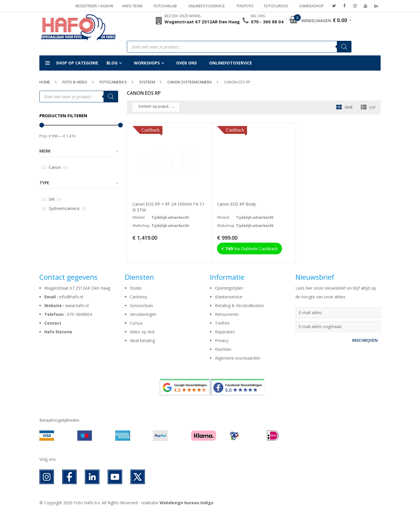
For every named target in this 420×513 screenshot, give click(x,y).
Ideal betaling (142, 340)
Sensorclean (141, 305)
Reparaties (225, 332)
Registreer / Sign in (94, 6)
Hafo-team (132, 6)
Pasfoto (245, 6)
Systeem (147, 82)
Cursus (136, 323)
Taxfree (222, 323)
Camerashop (311, 6)
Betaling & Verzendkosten (239, 305)
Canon (54, 167)
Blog (112, 63)
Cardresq (138, 297)
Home (45, 82)
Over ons (187, 63)
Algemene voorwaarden (238, 358)
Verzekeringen (143, 314)
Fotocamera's (113, 82)
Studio (136, 288)
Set (51, 199)
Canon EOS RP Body (236, 204)
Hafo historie (58, 332)
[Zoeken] (344, 47)
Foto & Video (75, 82)
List (372, 107)
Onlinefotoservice (206, 6)
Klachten (223, 349)
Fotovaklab (165, 6)
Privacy (222, 340)
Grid (349, 107)
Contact (53, 323)
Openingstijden (229, 288)
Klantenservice (229, 297)
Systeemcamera (64, 208)
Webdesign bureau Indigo (187, 503)
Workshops (147, 63)
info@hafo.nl (71, 297)
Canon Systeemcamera (190, 82)
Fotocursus (276, 6)
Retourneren (227, 314)
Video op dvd (142, 332)
